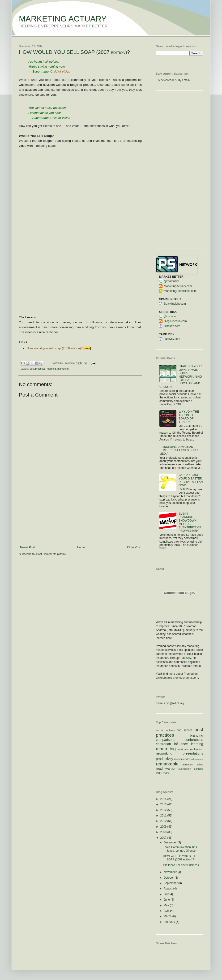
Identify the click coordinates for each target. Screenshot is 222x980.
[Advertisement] (80, 522)
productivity (164, 759)
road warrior (166, 768)
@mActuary (171, 281)
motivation (197, 749)
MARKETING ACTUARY (63, 19)
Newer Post (27, 547)
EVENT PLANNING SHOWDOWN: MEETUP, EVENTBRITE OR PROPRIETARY (190, 522)
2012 (164, 810)
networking (164, 753)
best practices (38, 369)
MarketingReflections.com (180, 291)
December (171, 842)
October (169, 878)
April (167, 911)
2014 (164, 799)
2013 (164, 804)
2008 (164, 832)
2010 (164, 821)
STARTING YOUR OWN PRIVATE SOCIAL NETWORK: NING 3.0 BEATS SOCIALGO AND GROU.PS (181, 376)
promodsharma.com (186, 678)
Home (81, 547)
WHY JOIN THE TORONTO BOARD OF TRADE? (189, 417)
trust (159, 773)
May (167, 905)
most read (183, 749)
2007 (164, 838)
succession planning (191, 769)
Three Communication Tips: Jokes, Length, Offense (180, 849)
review (199, 764)
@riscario (170, 316)
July (167, 894)
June (167, 900)
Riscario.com (172, 326)
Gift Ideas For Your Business (181, 865)
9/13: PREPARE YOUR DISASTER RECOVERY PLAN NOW (191, 480)
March (168, 916)
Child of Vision (60, 71)
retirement (187, 764)
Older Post (134, 547)
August (169, 889)
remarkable (167, 764)
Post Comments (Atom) (51, 554)
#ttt (157, 730)
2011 (164, 816)
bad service (185, 730)
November (171, 872)
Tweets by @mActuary (170, 703)
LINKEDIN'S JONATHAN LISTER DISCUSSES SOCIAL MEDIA (180, 450)
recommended (182, 759)
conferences (194, 740)
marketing (63, 369)
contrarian (163, 744)
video (166, 773)
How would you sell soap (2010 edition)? (55, 348)
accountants (168, 730)
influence (181, 744)
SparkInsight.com (175, 304)
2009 (164, 827)
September (171, 883)
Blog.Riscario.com (175, 321)
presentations (193, 753)
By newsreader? (167, 80)
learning (51, 369)
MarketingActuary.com (178, 286)
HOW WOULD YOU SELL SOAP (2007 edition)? (74, 52)
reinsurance (197, 759)
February (170, 922)
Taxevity (186, 658)
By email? (184, 80)
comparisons (166, 740)
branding (196, 735)
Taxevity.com (172, 339)
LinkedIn (161, 678)
